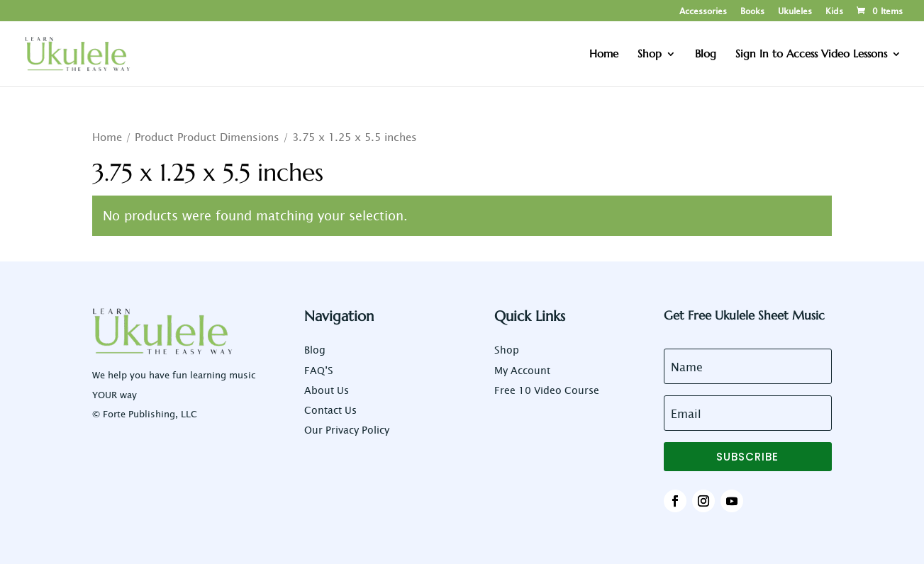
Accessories (703, 11)
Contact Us (330, 410)
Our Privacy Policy (347, 430)
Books (752, 11)
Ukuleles (795, 11)
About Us (327, 390)
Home (107, 137)
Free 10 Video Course (547, 390)
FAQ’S (319, 370)
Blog (315, 350)
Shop (507, 350)
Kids (834, 11)
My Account (522, 370)
